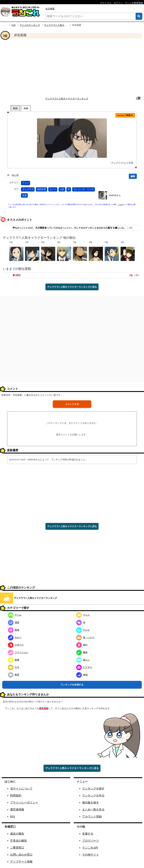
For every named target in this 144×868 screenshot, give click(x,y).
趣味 (82, 652)
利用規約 (16, 796)
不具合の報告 (19, 841)
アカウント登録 (92, 816)
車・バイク (85, 637)
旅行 (82, 645)
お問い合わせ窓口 (21, 855)
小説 (62, 189)
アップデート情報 (21, 862)
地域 (82, 675)
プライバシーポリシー (24, 803)
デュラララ (28, 189)
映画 (14, 630)
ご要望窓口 (17, 848)
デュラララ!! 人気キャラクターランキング (66, 25)
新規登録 (44, 708)
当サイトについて (21, 789)
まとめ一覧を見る (93, 809)
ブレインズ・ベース (83, 189)
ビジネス (84, 667)
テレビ (83, 630)
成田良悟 (41, 189)
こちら (120, 204)
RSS (13, 816)
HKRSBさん (115, 195)
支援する (88, 834)
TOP (13, 25)
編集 (133, 176)
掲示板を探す (91, 803)
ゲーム (15, 615)
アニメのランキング (30, 25)
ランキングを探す (93, 789)
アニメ (26, 183)
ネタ (14, 667)
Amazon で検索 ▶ (125, 115)
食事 (14, 660)
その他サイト (91, 855)
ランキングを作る (93, 796)
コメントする (72, 404)
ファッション (18, 652)
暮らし (83, 660)
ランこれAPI (90, 848)
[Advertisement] (72, 68)
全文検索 (50, 9)
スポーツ (16, 645)
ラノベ (53, 189)
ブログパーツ (91, 841)
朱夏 (24, 195)
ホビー (15, 637)
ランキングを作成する (72, 685)
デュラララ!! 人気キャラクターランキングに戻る (72, 287)
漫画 (14, 622)
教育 (14, 675)
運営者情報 (17, 809)
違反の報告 (17, 834)
